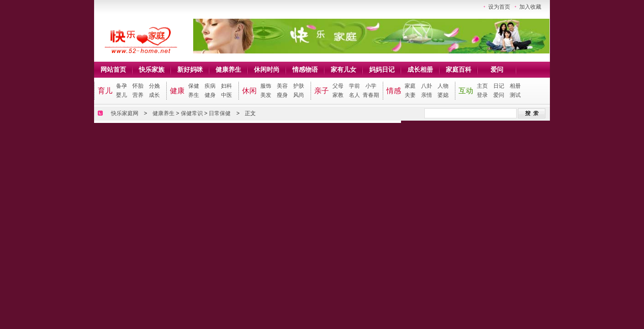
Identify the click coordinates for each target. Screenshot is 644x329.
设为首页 (499, 7)
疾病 (210, 86)
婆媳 (443, 95)
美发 (266, 95)
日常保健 (220, 113)
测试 (515, 95)
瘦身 (282, 95)
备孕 (121, 86)
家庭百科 (459, 69)
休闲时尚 (267, 69)
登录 (482, 95)
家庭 (410, 86)
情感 (394, 91)
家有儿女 (343, 69)
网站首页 (113, 69)
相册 (515, 86)
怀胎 (138, 86)
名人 (354, 95)
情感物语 (305, 69)
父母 (338, 86)
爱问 (497, 69)
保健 (194, 86)
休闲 (249, 91)
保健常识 (192, 113)
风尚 (299, 95)
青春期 (371, 95)
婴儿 (121, 95)
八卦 (427, 86)
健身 (210, 95)
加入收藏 (530, 7)
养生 (194, 95)
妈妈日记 (382, 69)
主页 (482, 86)
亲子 (322, 91)
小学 (371, 86)
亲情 (427, 95)
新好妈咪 (190, 69)
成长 (154, 95)
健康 (177, 91)
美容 (282, 86)
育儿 (105, 91)
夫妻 (410, 95)
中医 (227, 95)
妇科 (227, 86)
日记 (499, 86)
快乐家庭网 (125, 113)
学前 (354, 86)
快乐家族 (152, 69)
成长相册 (420, 69)
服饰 (266, 86)
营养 (138, 95)
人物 (443, 86)
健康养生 (228, 69)
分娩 (154, 86)
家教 (338, 95)
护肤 (299, 86)
